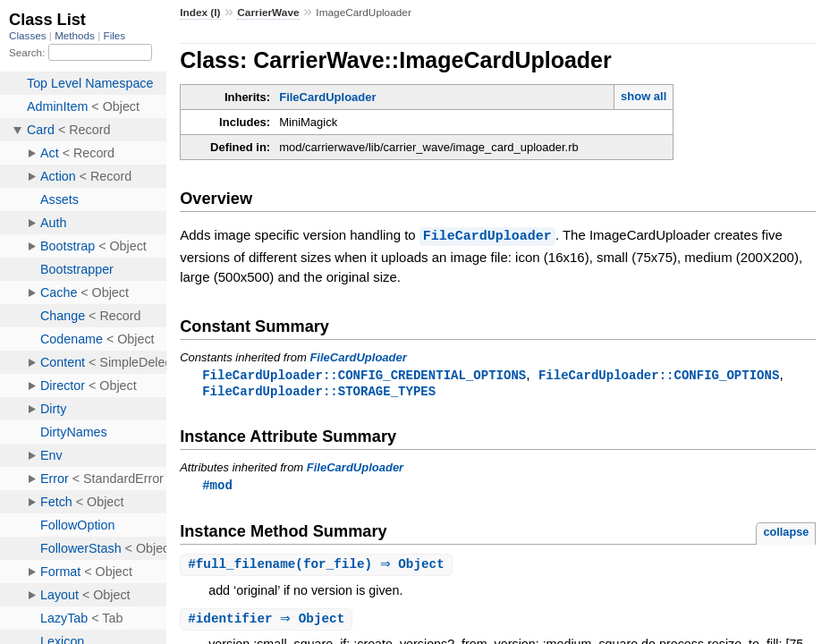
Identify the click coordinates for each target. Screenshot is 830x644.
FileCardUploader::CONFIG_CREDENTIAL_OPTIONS (364, 374)
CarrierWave (268, 13)
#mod (217, 486)
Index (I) (200, 13)
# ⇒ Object (268, 622)
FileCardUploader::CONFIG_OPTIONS (659, 374)
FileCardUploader (327, 97)
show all (644, 96)
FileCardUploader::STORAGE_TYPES (319, 391)
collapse (786, 534)
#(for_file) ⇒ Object (318, 567)
